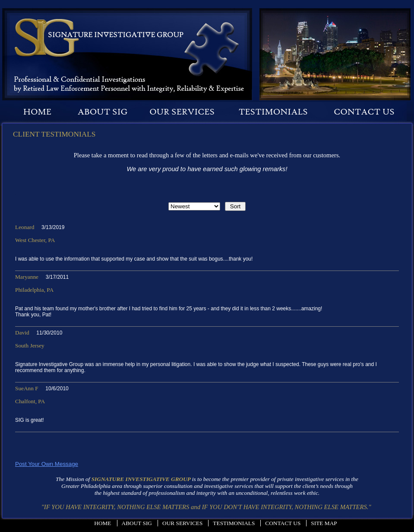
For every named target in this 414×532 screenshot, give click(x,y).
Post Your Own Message (47, 464)
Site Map (324, 523)
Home (103, 523)
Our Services (182, 523)
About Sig (137, 523)
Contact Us (283, 523)
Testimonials (234, 523)
